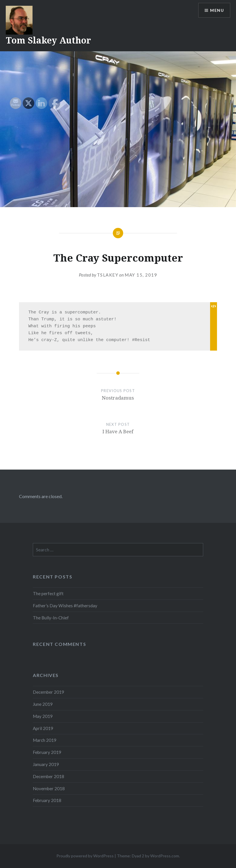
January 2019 (46, 764)
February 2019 (47, 752)
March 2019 (45, 740)
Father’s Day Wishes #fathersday (65, 606)
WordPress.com (165, 856)
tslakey (108, 275)
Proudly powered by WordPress (85, 856)
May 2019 (43, 716)
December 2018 (48, 776)
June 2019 (43, 704)
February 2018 (47, 800)
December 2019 (48, 692)
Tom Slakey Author (48, 40)
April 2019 (43, 728)
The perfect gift (48, 593)
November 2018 (49, 788)
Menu (217, 10)
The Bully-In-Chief (51, 618)
